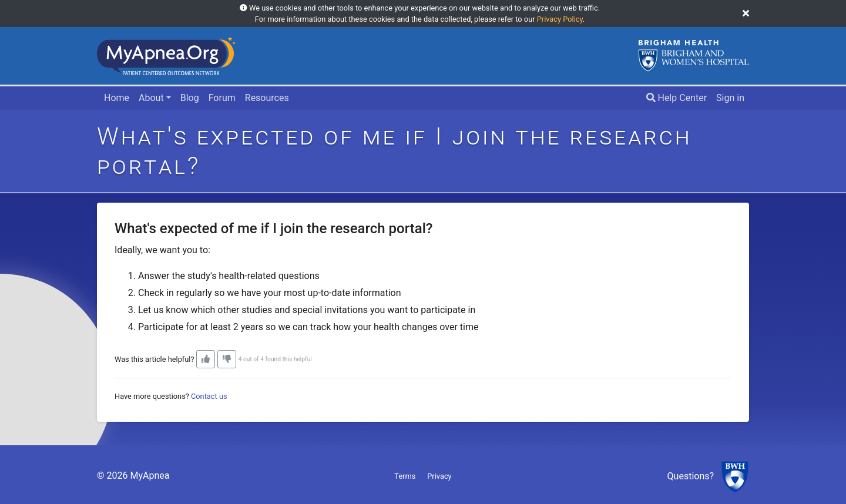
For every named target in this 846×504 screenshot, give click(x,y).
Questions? (691, 477)
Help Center (677, 98)
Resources (267, 98)
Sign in (730, 98)
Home (117, 98)
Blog (190, 98)
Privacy (439, 476)
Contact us (209, 396)
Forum (222, 98)
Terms (405, 476)
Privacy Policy (560, 19)
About (151, 98)
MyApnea (150, 476)
